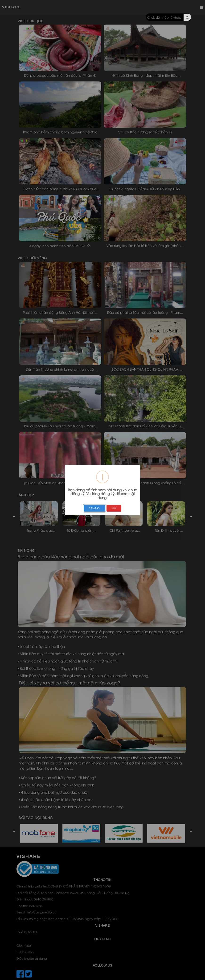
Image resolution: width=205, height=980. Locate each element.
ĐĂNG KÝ (94, 508)
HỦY (114, 508)
